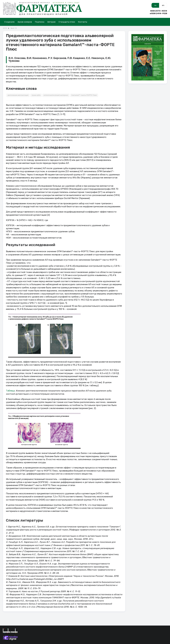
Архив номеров (25, 22)
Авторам (51, 22)
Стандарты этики (67, 22)
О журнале (9, 22)
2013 (5, 28)
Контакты (83, 22)
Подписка (40, 22)
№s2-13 (14, 28)
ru (155, 5)
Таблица (10, 391)
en (163, 5)
